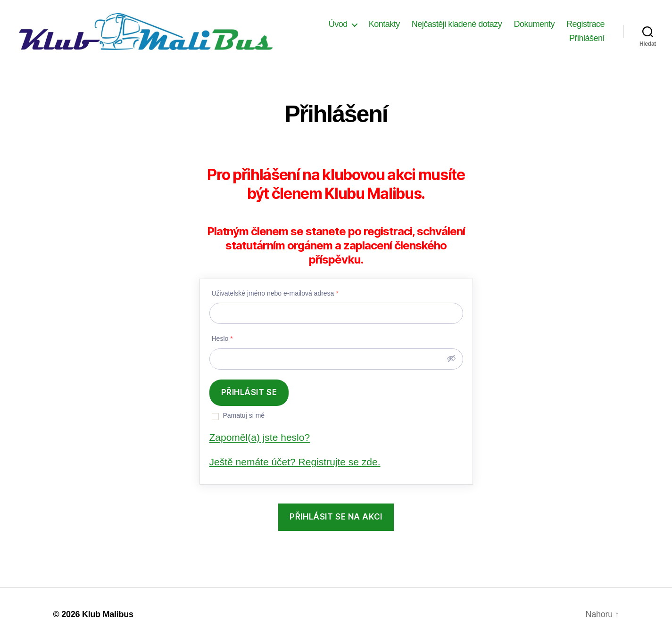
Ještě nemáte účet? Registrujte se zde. (295, 464)
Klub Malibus (108, 617)
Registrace (585, 25)
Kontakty (384, 25)
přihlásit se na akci (336, 520)
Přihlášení (587, 40)
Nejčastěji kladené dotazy (457, 25)
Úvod (338, 25)
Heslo (222, 341)
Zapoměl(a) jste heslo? (260, 440)
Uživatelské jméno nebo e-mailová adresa (275, 296)
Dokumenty (534, 25)
